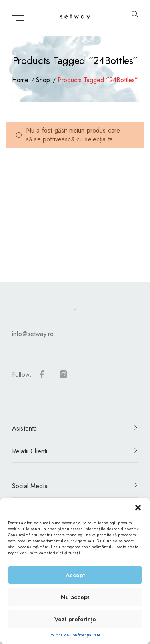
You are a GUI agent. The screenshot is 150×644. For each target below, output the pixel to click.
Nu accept (75, 597)
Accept (75, 575)
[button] (138, 508)
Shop (43, 80)
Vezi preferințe (75, 619)
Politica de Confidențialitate (75, 635)
